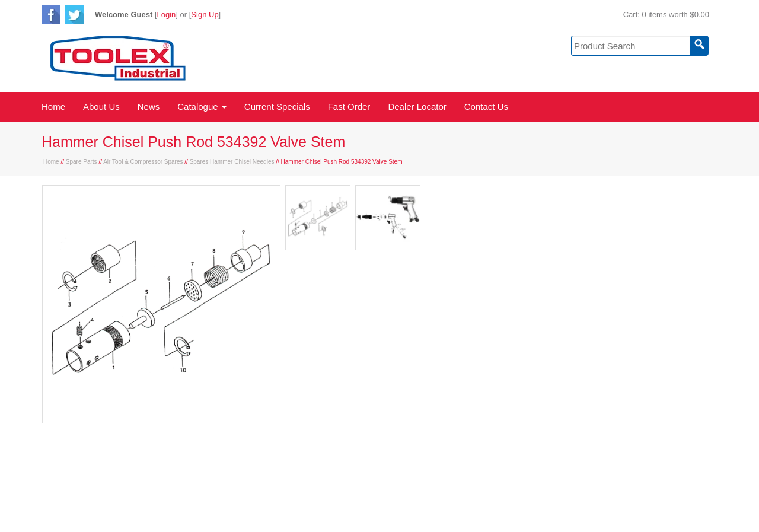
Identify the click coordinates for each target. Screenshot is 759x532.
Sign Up (205, 15)
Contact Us (486, 106)
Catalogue (202, 106)
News (149, 106)
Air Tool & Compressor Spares (143, 162)
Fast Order (349, 106)
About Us (101, 106)
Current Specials (277, 106)
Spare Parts (82, 162)
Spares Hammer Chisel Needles (232, 162)
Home (53, 106)
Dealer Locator (417, 106)
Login (167, 15)
